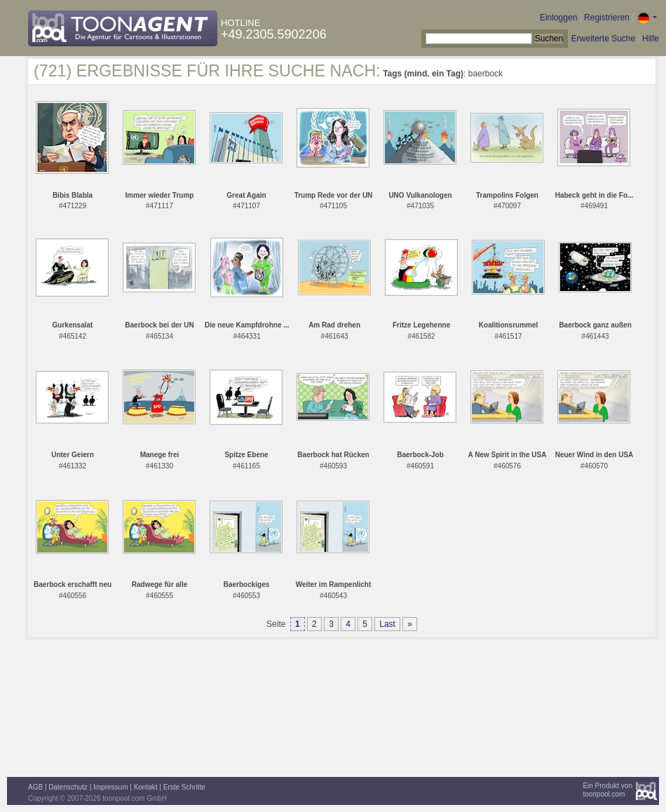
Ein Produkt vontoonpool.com (607, 790)
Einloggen (558, 18)
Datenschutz (68, 787)
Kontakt (146, 787)
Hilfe (651, 39)
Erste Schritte (184, 787)
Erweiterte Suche (603, 39)
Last (387, 624)
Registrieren (607, 18)
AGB (35, 787)
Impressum (110, 787)
